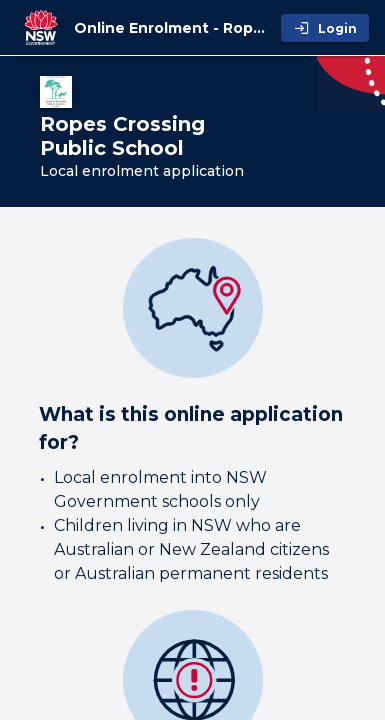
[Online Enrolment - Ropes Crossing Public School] (173, 28)
